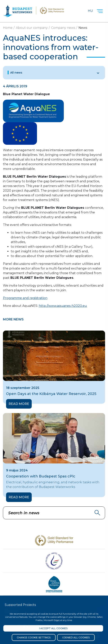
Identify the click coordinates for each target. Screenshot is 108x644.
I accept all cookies (53, 628)
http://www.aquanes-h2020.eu (63, 306)
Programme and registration (25, 298)
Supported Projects (20, 605)
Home (8, 28)
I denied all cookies (76, 637)
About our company (32, 28)
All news (16, 73)
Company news (63, 28)
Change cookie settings (34, 637)
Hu (90, 11)
